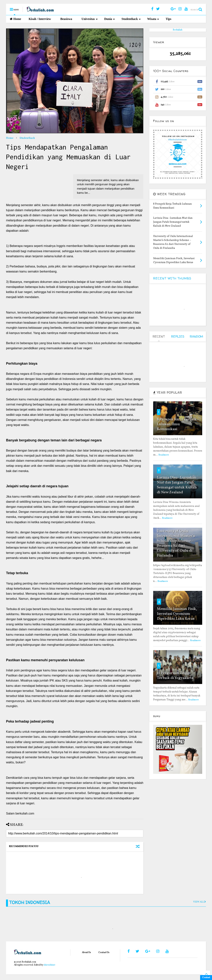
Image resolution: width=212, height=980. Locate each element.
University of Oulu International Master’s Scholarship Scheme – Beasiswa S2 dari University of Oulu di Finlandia (176, 543)
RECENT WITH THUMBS (172, 278)
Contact (206, 978)
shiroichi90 (49, 965)
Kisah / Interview (40, 19)
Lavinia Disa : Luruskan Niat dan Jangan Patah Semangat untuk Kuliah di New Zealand (177, 485)
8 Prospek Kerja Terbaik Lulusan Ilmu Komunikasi (177, 424)
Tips (168, 19)
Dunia (110, 19)
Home (15, 19)
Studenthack (131, 19)
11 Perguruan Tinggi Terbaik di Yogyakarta (175, 676)
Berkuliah (178, 30)
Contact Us (104, 953)
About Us (86, 953)
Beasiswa (66, 19)
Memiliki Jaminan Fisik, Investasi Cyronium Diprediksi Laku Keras (177, 614)
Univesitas (89, 19)
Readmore (164, 455)
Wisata (153, 19)
